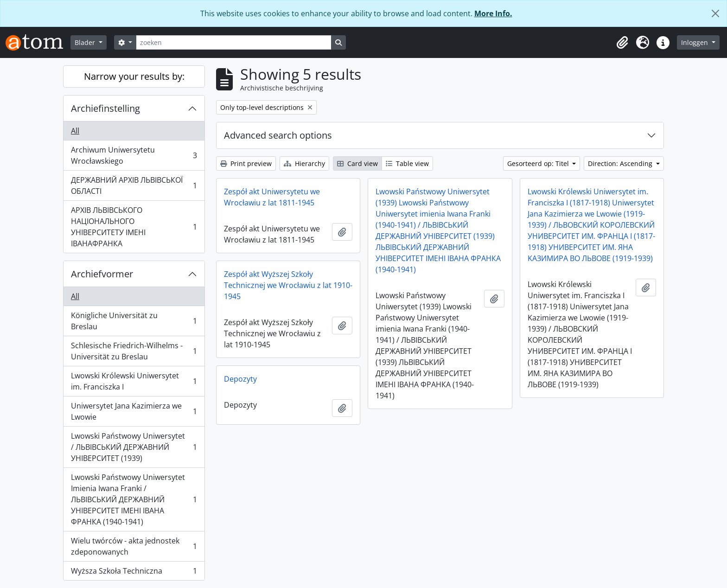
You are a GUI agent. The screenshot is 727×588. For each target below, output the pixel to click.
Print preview (246, 163)
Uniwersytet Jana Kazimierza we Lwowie (134, 411)
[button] (622, 43)
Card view (357, 163)
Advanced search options (278, 135)
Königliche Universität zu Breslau (134, 321)
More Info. (493, 13)
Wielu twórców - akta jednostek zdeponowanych (134, 546)
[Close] (715, 13)
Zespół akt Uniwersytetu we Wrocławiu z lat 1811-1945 (272, 197)
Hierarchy (304, 163)
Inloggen (695, 42)
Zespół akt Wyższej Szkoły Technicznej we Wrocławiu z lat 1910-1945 (288, 285)
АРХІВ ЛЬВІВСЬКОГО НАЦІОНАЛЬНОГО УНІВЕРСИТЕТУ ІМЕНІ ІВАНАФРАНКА (134, 227)
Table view (407, 163)
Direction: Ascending (621, 163)
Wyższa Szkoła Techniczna (134, 573)
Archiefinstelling (105, 108)
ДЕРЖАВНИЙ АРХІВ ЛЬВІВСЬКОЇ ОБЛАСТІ (134, 185)
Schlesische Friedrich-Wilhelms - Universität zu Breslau (134, 351)
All (75, 131)
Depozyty (240, 379)
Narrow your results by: (134, 76)
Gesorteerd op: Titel (539, 163)
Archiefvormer (102, 274)
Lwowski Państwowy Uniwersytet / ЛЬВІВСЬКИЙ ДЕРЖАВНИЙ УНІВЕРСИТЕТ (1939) (134, 447)
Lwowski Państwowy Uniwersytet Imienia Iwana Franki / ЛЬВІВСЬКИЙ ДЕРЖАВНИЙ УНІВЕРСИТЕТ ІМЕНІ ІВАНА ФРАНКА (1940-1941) (134, 499)
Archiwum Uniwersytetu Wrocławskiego (134, 155)
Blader (86, 42)
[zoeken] (234, 42)
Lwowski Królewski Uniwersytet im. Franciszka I (134, 381)
